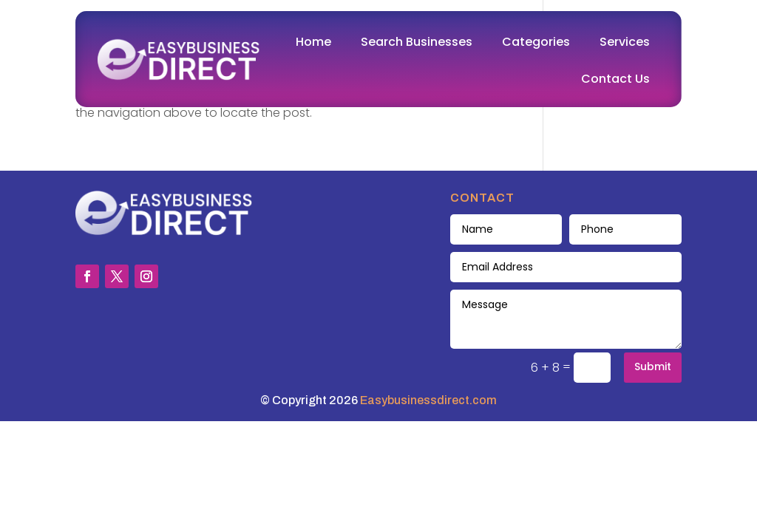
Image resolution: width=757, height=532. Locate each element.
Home (313, 42)
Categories (536, 42)
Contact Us (615, 79)
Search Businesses (417, 42)
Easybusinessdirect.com (428, 400)
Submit (653, 366)
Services (625, 42)
